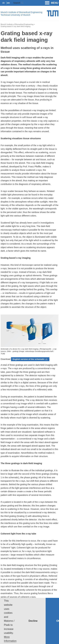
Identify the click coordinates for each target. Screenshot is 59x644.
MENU (52, 3)
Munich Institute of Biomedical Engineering (21, 12)
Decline (33, 621)
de (4, 3)
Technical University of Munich (15, 15)
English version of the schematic (29, 359)
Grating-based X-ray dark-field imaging (15, 26)
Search (17, 3)
